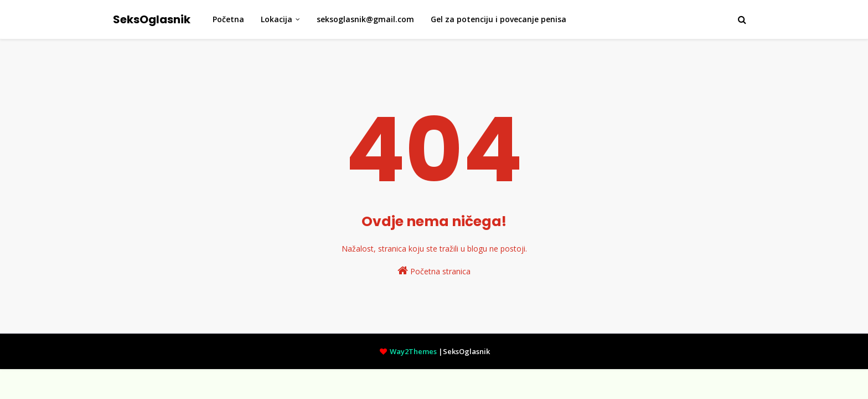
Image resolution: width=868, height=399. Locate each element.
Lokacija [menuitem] (277, 19)
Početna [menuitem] (228, 19)
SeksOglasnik (152, 19)
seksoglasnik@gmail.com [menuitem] (365, 19)
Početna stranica (434, 271)
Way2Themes (413, 351)
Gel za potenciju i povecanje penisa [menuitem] (498, 19)
